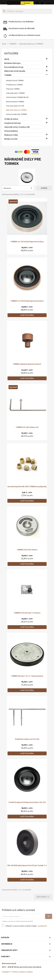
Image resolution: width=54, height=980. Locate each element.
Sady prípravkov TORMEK (15, 93)
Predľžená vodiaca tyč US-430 (27, 739)
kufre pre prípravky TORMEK (17, 114)
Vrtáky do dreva (11, 119)
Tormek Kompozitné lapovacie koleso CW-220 (27, 802)
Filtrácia (44, 188)
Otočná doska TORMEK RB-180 (17, 97)
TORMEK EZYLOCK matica (27, 550)
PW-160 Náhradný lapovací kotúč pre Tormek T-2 (27, 865)
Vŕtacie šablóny (11, 131)
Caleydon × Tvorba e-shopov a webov (17, 972)
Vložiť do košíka (27, 315)
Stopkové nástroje (12, 123)
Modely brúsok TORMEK (15, 80)
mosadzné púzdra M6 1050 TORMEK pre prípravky (27, 486)
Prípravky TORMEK (13, 89)
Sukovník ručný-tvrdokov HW (17, 127)
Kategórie (11, 53)
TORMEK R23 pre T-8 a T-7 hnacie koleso (27, 676)
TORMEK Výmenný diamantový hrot (27, 364)
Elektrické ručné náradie (15, 71)
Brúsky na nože (11, 139)
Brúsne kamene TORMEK (15, 102)
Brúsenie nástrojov (13, 63)
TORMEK (8, 75)
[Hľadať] (27, 11)
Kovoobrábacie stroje (14, 67)
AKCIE (7, 59)
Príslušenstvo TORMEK (14, 85)
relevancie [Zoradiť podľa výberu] (18, 188)
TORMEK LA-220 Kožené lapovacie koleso (27, 301)
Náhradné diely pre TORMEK (16, 110)
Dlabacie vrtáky (11, 135)
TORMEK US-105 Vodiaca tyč (27, 427)
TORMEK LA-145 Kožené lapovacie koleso (27, 242)
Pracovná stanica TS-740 (15, 106)
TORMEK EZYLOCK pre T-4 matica (27, 613)
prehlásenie (43, 926)
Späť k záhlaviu (43, 897)
